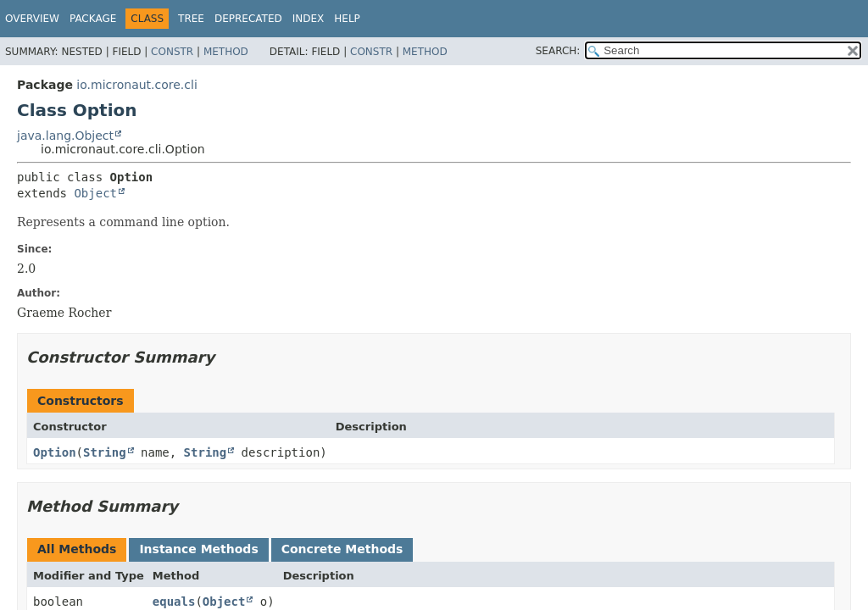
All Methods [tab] (77, 549)
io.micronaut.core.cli (136, 85)
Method (226, 52)
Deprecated (248, 19)
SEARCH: (558, 51)
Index (309, 19)
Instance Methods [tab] (198, 549)
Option (55, 452)
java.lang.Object (65, 136)
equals (174, 602)
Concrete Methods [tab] (342, 549)
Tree (191, 19)
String (105, 452)
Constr (172, 52)
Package (93, 19)
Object (95, 193)
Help (347, 19)
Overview (32, 19)
